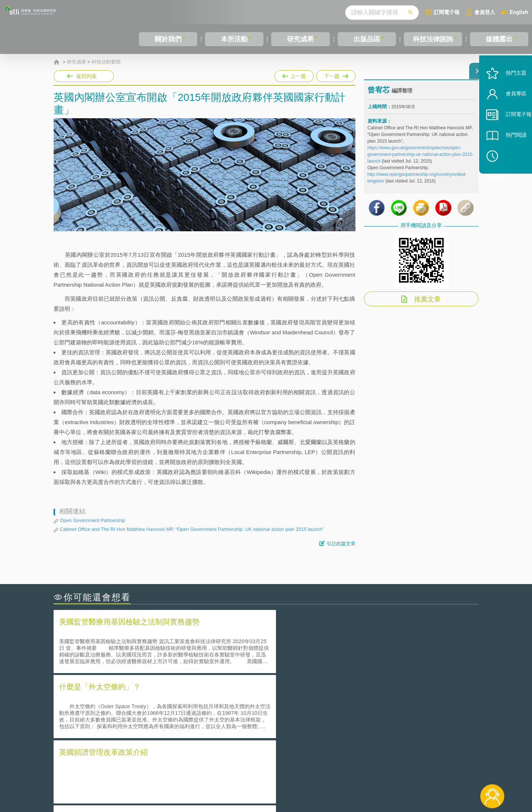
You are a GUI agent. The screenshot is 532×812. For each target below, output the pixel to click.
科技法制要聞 (106, 62)
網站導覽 (314, 782)
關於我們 (168, 39)
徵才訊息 (314, 771)
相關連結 (415, 771)
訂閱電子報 (447, 12)
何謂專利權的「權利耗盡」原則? (312, 721)
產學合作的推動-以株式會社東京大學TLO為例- (329, 731)
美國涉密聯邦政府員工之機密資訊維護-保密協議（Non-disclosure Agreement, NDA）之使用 (154, 731)
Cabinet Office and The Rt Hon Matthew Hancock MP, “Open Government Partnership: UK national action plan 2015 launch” (192, 529)
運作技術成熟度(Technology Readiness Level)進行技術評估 (132, 721)
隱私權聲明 (271, 771)
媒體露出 (499, 39)
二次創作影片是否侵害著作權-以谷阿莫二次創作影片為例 (129, 700)
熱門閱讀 (507, 155)
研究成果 (300, 39)
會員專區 (507, 114)
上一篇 (294, 76)
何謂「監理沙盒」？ (296, 700)
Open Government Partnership (93, 520)
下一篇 (336, 75)
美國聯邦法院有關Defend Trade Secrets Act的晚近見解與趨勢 (135, 711)
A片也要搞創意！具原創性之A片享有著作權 (325, 711)
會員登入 (485, 12)
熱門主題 (507, 93)
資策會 (372, 771)
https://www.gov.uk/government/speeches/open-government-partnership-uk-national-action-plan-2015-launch (421, 160)
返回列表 (86, 76)
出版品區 (367, 39)
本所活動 (234, 39)
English (519, 12)
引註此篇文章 (341, 544)
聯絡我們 (268, 782)
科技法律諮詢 (433, 39)
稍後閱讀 (510, 176)
